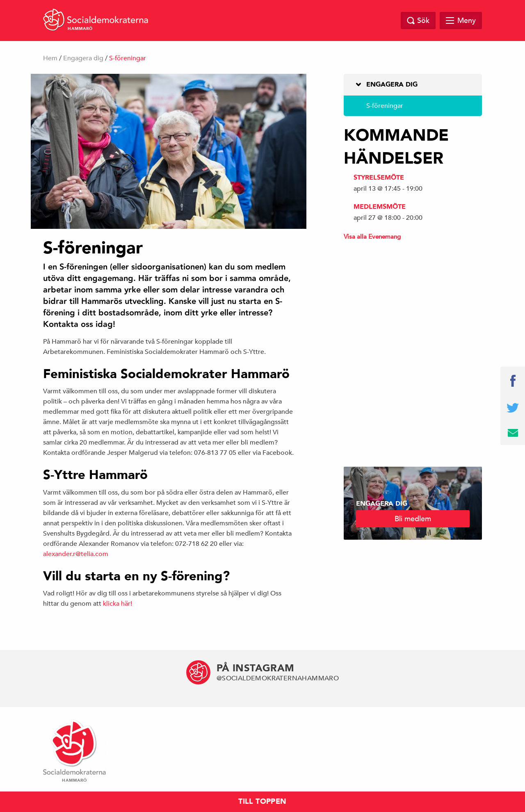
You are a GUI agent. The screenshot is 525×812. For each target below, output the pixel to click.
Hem (50, 58)
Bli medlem (413, 519)
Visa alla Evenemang (372, 236)
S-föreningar (385, 106)
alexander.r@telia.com (76, 554)
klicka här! (118, 604)
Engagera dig (83, 58)
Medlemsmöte (380, 207)
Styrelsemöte (379, 178)
